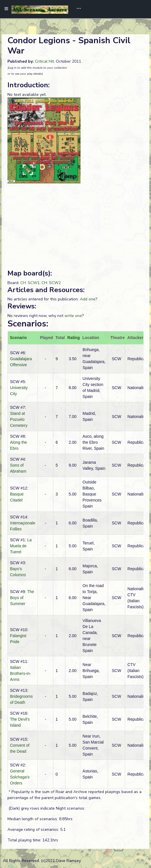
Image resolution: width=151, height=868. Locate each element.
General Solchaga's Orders (20, 777)
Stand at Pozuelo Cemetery (19, 419)
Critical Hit (44, 61)
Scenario (18, 338)
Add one (88, 299)
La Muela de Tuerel (21, 546)
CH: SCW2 (51, 283)
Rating (74, 338)
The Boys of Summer (22, 598)
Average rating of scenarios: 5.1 (37, 830)
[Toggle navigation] (77, 9)
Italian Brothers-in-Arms (20, 673)
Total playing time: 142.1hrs (33, 840)
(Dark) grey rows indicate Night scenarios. (46, 808)
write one (73, 316)
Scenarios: (28, 324)
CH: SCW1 (30, 283)
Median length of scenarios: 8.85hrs (40, 819)
